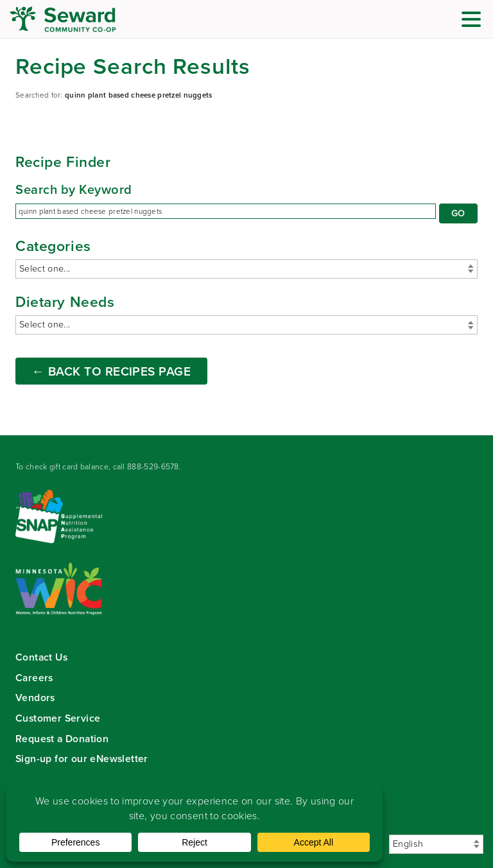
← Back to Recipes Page (112, 371)
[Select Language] (436, 844)
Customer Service (58, 718)
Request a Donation (62, 739)
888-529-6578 (153, 467)
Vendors (35, 698)
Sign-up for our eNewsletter (82, 759)
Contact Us (41, 657)
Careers (34, 678)
